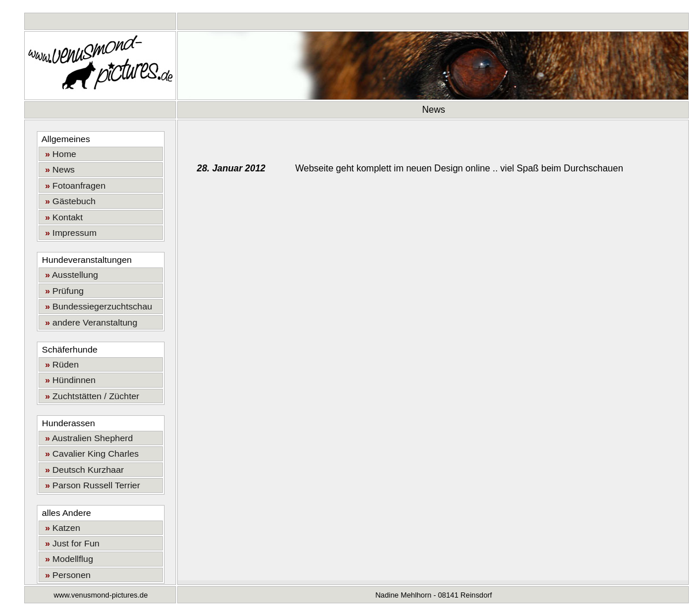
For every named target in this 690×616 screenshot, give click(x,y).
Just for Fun (70, 543)
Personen (66, 575)
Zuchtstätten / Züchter (90, 396)
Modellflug (67, 559)
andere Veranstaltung (89, 322)
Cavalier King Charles (90, 454)
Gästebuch (68, 201)
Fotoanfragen (73, 185)
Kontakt (62, 217)
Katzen (60, 528)
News (58, 169)
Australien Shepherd (87, 438)
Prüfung (62, 291)
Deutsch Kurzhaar (82, 470)
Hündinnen (68, 380)
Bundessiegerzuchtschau (96, 306)
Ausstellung (69, 275)
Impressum (68, 233)
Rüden (60, 364)
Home (58, 154)
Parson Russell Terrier (90, 485)
